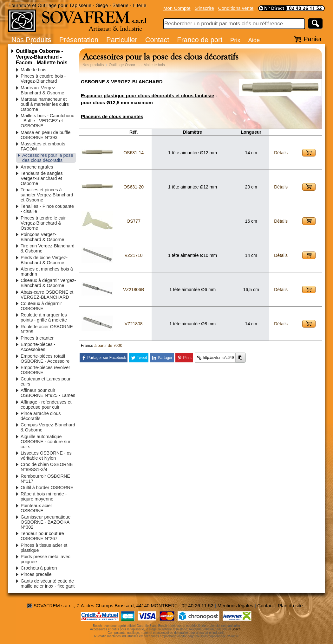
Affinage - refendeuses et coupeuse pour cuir (46, 405)
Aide (254, 40)
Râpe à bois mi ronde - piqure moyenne (44, 496)
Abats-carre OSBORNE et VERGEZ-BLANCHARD (47, 295)
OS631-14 (134, 153)
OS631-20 (134, 187)
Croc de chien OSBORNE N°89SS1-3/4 (47, 467)
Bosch (236, 629)
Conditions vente (236, 8)
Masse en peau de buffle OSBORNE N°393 (46, 135)
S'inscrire (204, 8)
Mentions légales (235, 606)
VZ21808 (134, 324)
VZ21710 (134, 255)
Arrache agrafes (37, 167)
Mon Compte (177, 8)
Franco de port (200, 40)
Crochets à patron (39, 568)
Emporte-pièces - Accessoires (38, 347)
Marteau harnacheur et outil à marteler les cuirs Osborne (45, 104)
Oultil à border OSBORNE (47, 488)
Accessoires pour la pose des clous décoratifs (48, 158)
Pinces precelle (36, 574)
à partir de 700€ (108, 346)
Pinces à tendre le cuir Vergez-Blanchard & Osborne (43, 223)
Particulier (122, 40)
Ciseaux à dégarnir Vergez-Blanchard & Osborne (48, 283)
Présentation (79, 40)
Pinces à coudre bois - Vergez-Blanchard (43, 79)
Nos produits (93, 65)
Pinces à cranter (37, 338)
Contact (157, 40)
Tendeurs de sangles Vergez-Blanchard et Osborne (42, 178)
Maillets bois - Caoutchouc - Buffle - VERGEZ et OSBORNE (47, 121)
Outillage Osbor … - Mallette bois (137, 65)
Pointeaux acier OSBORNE (36, 508)
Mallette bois (33, 70)
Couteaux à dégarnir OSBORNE (41, 306)
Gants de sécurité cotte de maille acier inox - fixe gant (48, 583)
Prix (235, 40)
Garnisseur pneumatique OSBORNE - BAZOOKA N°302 (46, 522)
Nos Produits (31, 40)
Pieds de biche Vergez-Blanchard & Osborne (44, 260)
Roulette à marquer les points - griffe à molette (44, 317)
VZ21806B (134, 290)
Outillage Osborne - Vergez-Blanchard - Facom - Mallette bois (42, 57)
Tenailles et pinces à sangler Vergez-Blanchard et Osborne (47, 195)
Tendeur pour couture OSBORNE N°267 (42, 536)
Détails (281, 153)
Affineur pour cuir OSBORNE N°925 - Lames (48, 393)
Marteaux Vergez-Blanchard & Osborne (42, 90)
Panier (313, 39)
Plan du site (290, 606)
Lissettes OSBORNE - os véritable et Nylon (46, 456)
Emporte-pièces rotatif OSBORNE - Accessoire (45, 359)
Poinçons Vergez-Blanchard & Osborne (42, 237)
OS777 (134, 221)
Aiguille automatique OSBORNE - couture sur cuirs (46, 442)
